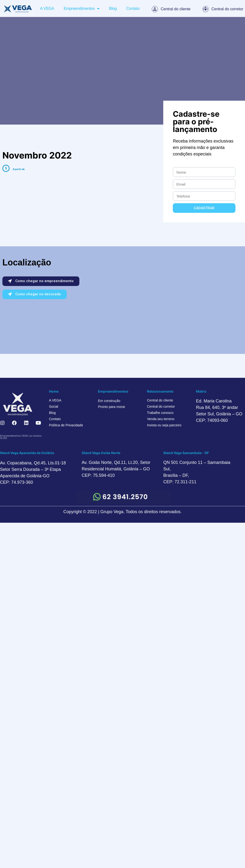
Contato (133, 8)
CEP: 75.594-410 (98, 475)
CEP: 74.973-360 (16, 482)
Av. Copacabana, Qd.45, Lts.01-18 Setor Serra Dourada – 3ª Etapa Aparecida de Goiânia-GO (33, 469)
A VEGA (47, 8)
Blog (113, 8)
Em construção (109, 401)
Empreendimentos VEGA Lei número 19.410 (21, 437)
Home (54, 391)
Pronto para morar (112, 407)
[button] (41, 281)
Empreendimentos (82, 9)
